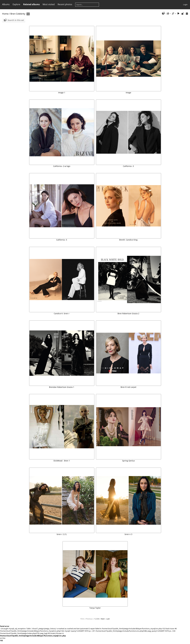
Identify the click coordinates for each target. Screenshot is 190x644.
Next (103, 619)
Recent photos (65, 4)
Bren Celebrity (18, 14)
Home (5, 14)
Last (108, 619)
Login (185, 4)
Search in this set (16, 20)
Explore (16, 4)
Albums (6, 4)
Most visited (49, 4)
